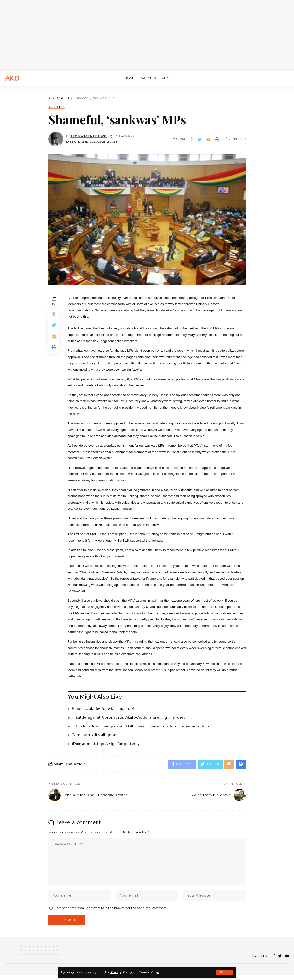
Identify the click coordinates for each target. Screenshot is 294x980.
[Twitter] (280, 961)
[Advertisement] (147, 35)
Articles (57, 107)
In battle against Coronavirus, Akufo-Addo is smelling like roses (128, 717)
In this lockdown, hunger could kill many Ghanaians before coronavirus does (141, 726)
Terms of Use (151, 972)
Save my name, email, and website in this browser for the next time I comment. (111, 912)
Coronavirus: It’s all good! (94, 734)
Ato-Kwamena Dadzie (89, 136)
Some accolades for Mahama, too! (103, 708)
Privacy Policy (122, 972)
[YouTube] (287, 961)
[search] (283, 78)
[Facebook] (274, 961)
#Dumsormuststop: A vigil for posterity (106, 743)
